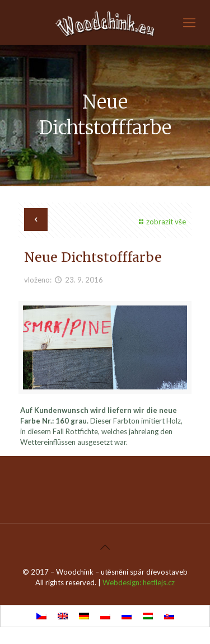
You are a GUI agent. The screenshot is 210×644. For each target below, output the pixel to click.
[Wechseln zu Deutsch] (84, 616)
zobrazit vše (161, 222)
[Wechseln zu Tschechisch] (41, 616)
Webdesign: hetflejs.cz (139, 582)
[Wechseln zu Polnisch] (105, 616)
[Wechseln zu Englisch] (63, 616)
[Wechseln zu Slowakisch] (169, 616)
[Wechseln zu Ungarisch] (148, 616)
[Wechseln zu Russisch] (127, 616)
